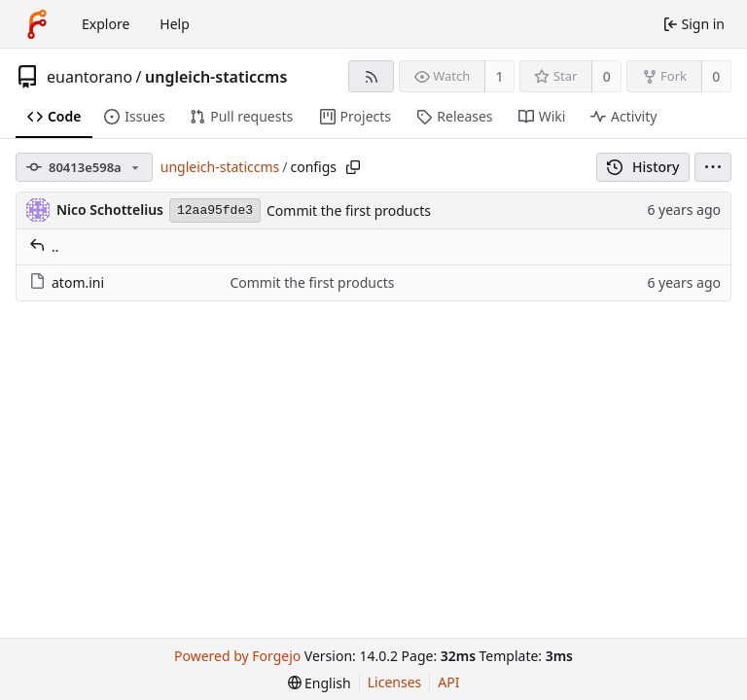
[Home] (37, 24)
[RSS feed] (371, 76)
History (643, 167)
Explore (106, 24)
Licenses (395, 682)
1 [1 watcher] (500, 76)
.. (44, 246)
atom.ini (67, 282)
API (448, 682)
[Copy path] (353, 167)
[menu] (713, 167)
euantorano (89, 77)
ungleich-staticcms (216, 77)
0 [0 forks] (716, 76)
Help (175, 24)
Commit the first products (349, 210)
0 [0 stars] (607, 76)
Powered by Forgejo (237, 656)
